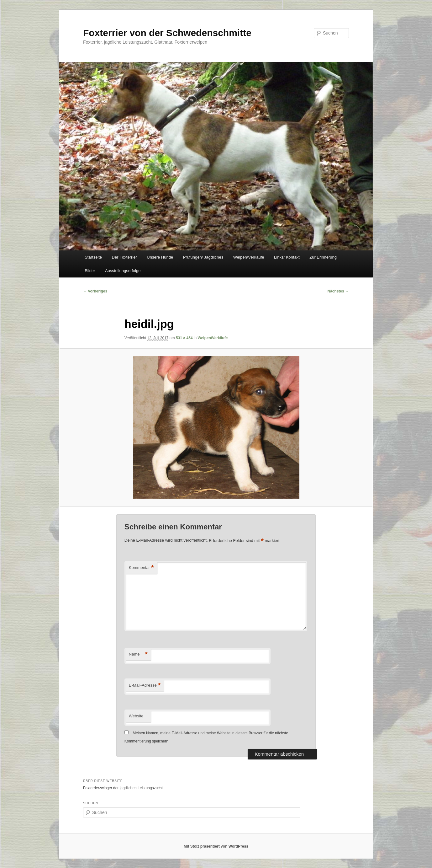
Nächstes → (338, 291)
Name (138, 654)
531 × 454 (184, 338)
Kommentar (141, 568)
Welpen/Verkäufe (249, 257)
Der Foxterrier (124, 257)
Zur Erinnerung (323, 257)
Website (136, 716)
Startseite (93, 257)
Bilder (90, 271)
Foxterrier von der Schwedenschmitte (167, 33)
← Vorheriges (95, 291)
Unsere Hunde (160, 257)
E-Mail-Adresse (145, 686)
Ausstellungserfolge (123, 271)
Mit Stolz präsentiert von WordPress (216, 846)
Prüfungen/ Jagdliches (203, 257)
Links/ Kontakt (287, 257)
